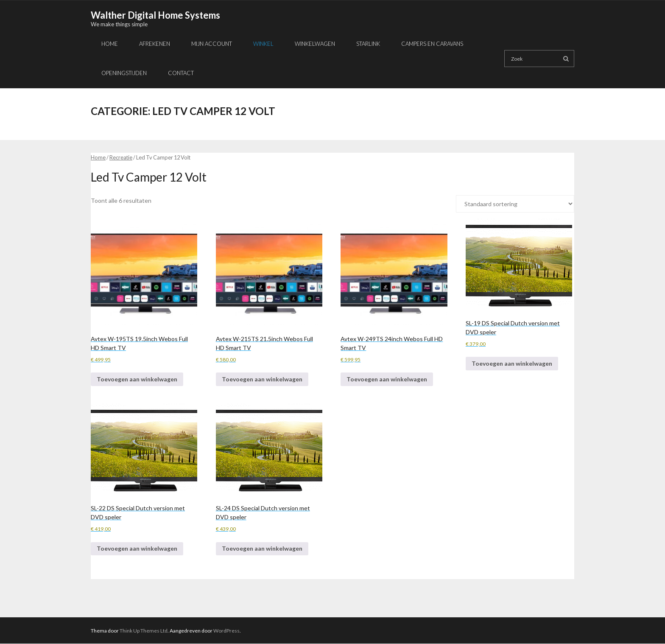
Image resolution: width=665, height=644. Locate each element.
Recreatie (121, 157)
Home (98, 157)
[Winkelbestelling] (515, 204)
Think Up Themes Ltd (144, 631)
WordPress (226, 631)
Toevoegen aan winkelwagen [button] (137, 379)
